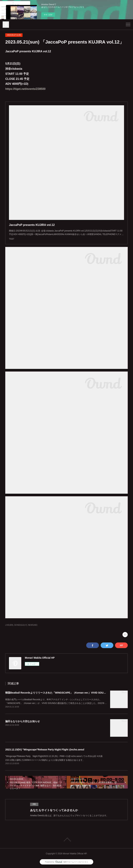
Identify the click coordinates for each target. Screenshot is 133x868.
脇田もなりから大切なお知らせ (23, 721)
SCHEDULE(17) (21, 625)
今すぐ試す (48, 15)
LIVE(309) (9, 625)
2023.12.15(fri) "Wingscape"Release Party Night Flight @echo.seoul (45, 750)
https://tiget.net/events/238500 (25, 89)
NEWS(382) (33, 625)
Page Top (66, 840)
